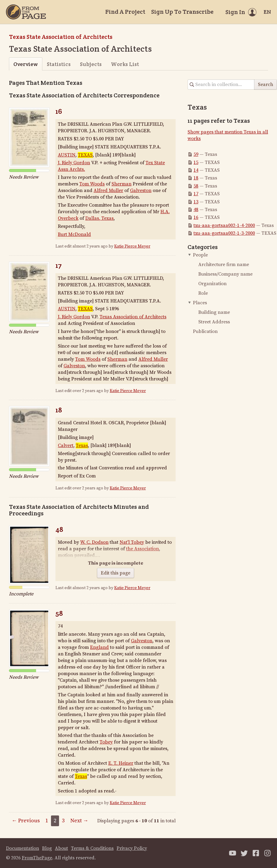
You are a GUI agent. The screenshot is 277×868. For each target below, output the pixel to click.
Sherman (122, 184)
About (61, 848)
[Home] (26, 12)
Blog (47, 848)
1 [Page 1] (47, 821)
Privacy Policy (132, 848)
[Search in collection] (221, 85)
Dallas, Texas (99, 218)
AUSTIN (67, 155)
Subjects (91, 64)
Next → (79, 821)
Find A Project (125, 12)
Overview (25, 64)
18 (59, 410)
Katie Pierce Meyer (132, 246)
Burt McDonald (74, 234)
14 (196, 170)
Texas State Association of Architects (61, 37)
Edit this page (116, 573)
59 (196, 154)
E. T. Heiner (121, 763)
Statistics (59, 64)
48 (59, 529)
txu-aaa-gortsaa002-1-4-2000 (224, 225)
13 (196, 202)
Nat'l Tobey (132, 542)
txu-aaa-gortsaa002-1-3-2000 (224, 233)
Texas (82, 445)
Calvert (66, 445)
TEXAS (85, 155)
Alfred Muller (108, 191)
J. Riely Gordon (74, 163)
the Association (143, 549)
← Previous (26, 821)
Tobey (106, 742)
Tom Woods (92, 184)
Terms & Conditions (92, 848)
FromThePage (37, 858)
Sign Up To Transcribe (182, 12)
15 (196, 162)
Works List (125, 64)
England (99, 647)
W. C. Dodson (94, 542)
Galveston (141, 191)
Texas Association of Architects (133, 317)
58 (59, 613)
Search (266, 85)
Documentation (23, 848)
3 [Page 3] (63, 821)
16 (59, 111)
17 (59, 265)
